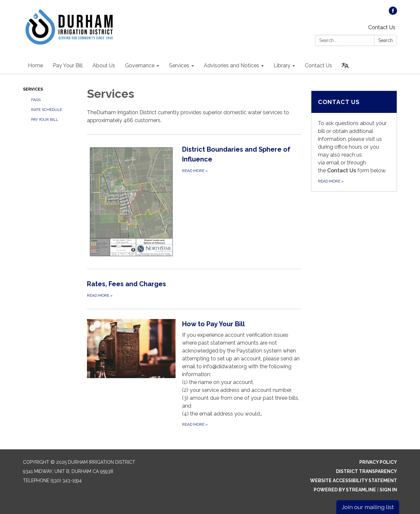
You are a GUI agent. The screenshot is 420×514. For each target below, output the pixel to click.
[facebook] (393, 13)
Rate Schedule (47, 110)
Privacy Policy (378, 462)
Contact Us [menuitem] (318, 65)
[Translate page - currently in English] (345, 66)
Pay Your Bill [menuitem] (68, 65)
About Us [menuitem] (104, 65)
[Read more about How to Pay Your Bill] (194, 373)
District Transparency (367, 471)
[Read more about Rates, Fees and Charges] (194, 289)
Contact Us (382, 27)
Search (386, 40)
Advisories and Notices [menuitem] (231, 65)
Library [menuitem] (282, 65)
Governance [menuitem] (140, 65)
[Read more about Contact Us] (354, 141)
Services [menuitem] (179, 65)
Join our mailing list (368, 507)
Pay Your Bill (45, 119)
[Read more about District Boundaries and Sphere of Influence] (194, 202)
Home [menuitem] (35, 65)
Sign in (388, 490)
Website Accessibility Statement (354, 481)
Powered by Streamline (345, 490)
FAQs (36, 100)
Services (33, 89)
